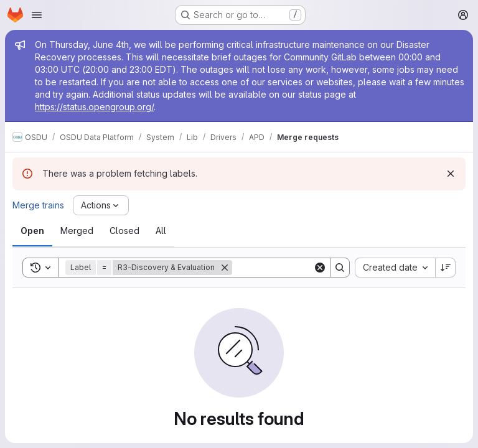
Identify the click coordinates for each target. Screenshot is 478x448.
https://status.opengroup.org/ (94, 107)
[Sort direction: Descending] (446, 268)
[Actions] (101, 205)
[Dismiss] (451, 174)
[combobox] (395, 268)
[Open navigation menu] (37, 15)
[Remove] (225, 268)
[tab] (32, 231)
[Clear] (320, 268)
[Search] (309, 268)
